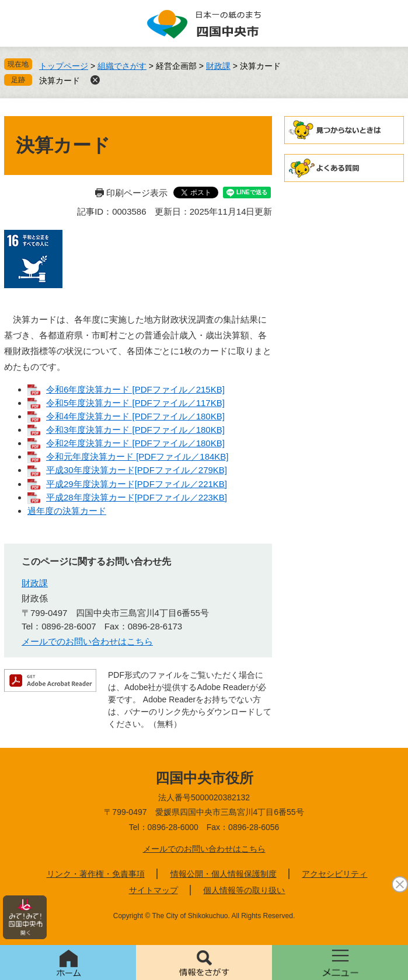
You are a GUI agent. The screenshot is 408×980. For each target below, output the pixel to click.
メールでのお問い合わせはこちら (87, 641)
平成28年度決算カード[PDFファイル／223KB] (137, 497)
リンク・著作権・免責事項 (96, 874)
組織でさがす (122, 66)
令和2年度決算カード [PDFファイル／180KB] (135, 443)
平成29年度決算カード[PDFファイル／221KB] (137, 484)
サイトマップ (154, 890)
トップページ (64, 66)
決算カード (60, 80)
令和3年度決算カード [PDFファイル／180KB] (135, 430)
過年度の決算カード (67, 511)
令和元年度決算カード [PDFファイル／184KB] (137, 456)
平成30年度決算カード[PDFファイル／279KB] (137, 470)
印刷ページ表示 (137, 193)
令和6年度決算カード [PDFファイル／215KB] (135, 389)
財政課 (218, 66)
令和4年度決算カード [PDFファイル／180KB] (135, 416)
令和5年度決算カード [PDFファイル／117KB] (135, 403)
